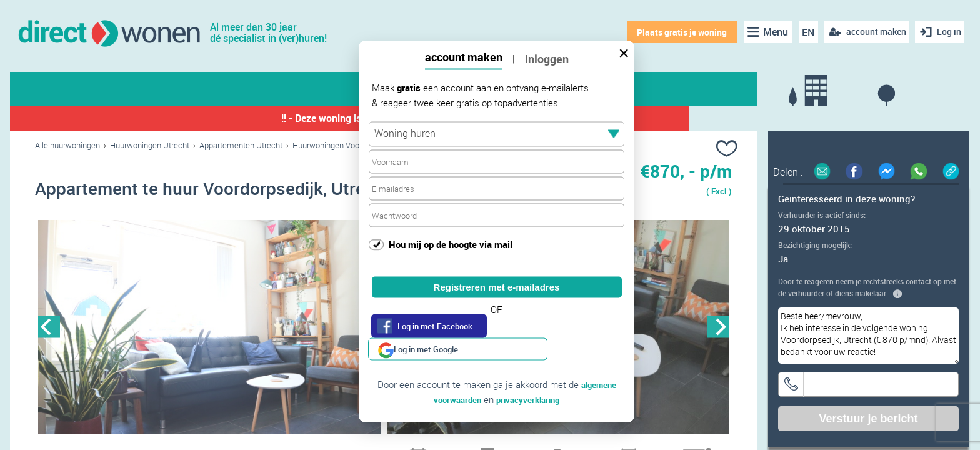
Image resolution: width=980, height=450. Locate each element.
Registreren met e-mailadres (497, 287)
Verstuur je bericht (868, 419)
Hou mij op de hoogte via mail (451, 244)
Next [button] (718, 329)
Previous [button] (49, 329)
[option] (209, 329)
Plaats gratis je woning (677, 32)
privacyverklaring (531, 377)
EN (804, 32)
